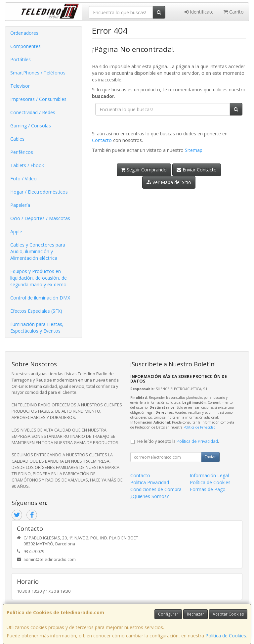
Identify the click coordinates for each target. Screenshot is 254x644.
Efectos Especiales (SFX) (36, 311)
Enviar (210, 457)
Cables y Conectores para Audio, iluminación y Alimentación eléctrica (38, 251)
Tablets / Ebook (27, 165)
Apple (16, 231)
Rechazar (195, 614)
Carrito (234, 12)
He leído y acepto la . (178, 441)
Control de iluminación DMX (40, 298)
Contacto (102, 140)
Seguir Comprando (144, 170)
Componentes (25, 46)
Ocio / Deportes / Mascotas (40, 218)
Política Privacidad (150, 482)
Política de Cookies (226, 636)
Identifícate (199, 12)
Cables (17, 139)
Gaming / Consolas (31, 126)
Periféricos (22, 152)
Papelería (20, 205)
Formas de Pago (208, 489)
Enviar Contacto (197, 170)
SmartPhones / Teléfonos (38, 73)
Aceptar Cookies (228, 614)
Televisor (20, 86)
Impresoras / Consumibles (38, 99)
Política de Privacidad (200, 427)
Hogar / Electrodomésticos (39, 192)
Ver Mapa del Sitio (169, 182)
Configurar (168, 614)
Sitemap (194, 150)
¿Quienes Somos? (149, 496)
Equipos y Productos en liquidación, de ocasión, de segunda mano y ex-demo (39, 278)
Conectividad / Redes (33, 112)
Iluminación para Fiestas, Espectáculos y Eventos (37, 327)
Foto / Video (23, 179)
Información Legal (209, 475)
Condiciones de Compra (156, 489)
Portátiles (21, 59)
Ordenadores (24, 33)
